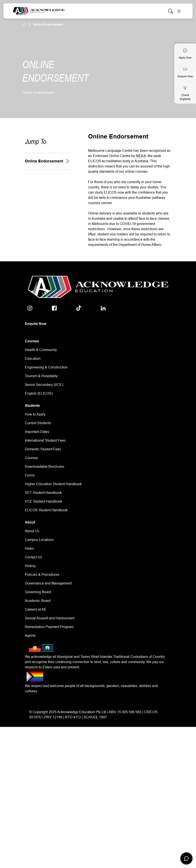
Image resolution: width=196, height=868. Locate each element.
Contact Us (33, 557)
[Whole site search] (170, 11)
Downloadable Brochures (45, 467)
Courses (31, 458)
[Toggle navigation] (179, 11)
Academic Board (38, 601)
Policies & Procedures (42, 575)
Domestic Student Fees (43, 449)
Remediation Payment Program (49, 627)
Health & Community (41, 350)
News (29, 548)
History (30, 566)
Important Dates (37, 432)
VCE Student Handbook (43, 501)
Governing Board (38, 592)
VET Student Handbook (43, 493)
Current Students (38, 423)
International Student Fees (45, 440)
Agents (30, 636)
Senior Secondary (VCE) (44, 385)
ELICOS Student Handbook (46, 510)
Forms (30, 475)
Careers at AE (36, 609)
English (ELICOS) (39, 393)
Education (33, 359)
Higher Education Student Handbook (53, 484)
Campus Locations (39, 540)
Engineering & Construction (46, 367)
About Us (32, 531)
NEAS (140, 156)
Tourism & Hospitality (41, 376)
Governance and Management (48, 583)
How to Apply (35, 414)
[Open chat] (186, 858)
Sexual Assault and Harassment (50, 618)
